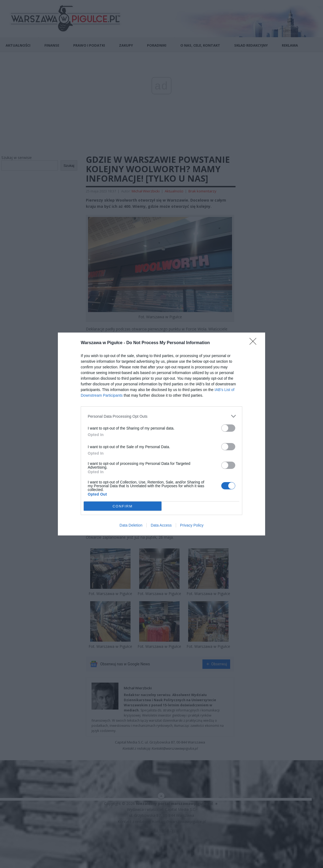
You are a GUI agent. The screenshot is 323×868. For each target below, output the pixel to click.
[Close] (255, 343)
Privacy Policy (192, 525)
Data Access (161, 525)
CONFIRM (123, 506)
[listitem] (161, 416)
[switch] (228, 428)
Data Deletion (131, 525)
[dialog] (161, 434)
